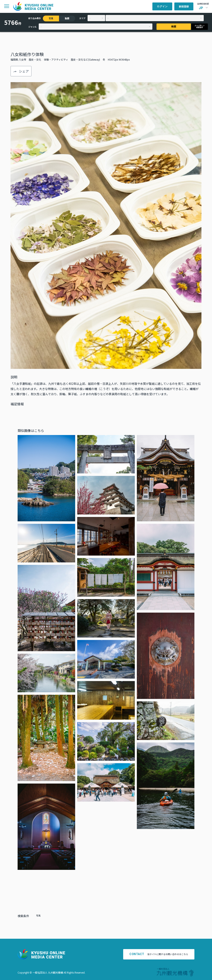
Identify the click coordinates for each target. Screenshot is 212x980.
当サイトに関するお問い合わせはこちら (159, 954)
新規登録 (184, 6)
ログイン (162, 6)
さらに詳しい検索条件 (200, 27)
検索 (174, 27)
